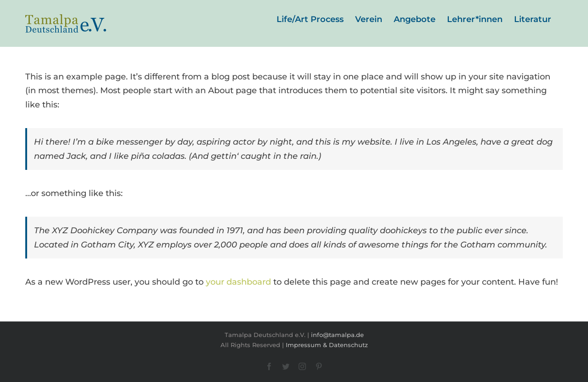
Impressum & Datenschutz (327, 345)
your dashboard (238, 282)
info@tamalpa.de (337, 335)
